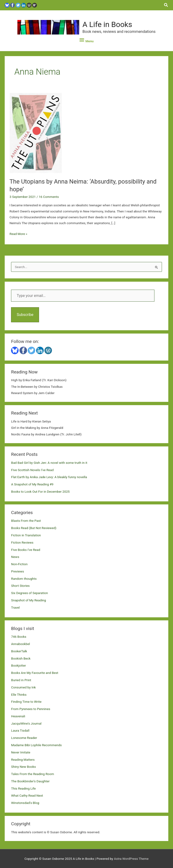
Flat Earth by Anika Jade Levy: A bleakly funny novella (49, 477)
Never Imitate (21, 752)
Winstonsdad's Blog (25, 803)
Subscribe (25, 315)
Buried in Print (21, 680)
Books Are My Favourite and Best (35, 673)
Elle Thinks (19, 695)
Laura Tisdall (20, 730)
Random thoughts (24, 579)
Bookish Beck (21, 658)
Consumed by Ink (23, 687)
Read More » (19, 234)
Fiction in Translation (26, 535)
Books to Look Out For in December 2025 (40, 492)
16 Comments (49, 197)
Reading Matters (23, 760)
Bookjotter (18, 665)
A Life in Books (107, 24)
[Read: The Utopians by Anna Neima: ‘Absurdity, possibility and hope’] (36, 133)
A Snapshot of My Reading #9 (32, 484)
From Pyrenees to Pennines (31, 709)
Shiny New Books (23, 767)
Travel (15, 607)
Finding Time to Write (26, 702)
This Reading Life (23, 788)
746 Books (19, 637)
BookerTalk (19, 651)
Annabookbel (20, 644)
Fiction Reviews (22, 542)
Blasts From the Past (26, 521)
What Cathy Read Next (27, 795)
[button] (166, 5)
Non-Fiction (19, 564)
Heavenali (18, 716)
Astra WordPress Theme (131, 859)
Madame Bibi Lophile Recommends (36, 745)
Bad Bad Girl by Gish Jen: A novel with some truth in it (49, 463)
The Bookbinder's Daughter (30, 781)
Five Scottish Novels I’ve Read (32, 470)
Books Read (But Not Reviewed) (34, 528)
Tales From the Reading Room (32, 774)
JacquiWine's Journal (26, 723)
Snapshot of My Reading (28, 600)
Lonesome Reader (24, 738)
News (15, 557)
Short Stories (20, 586)
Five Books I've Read (26, 550)
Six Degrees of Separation (29, 593)
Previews (18, 571)
